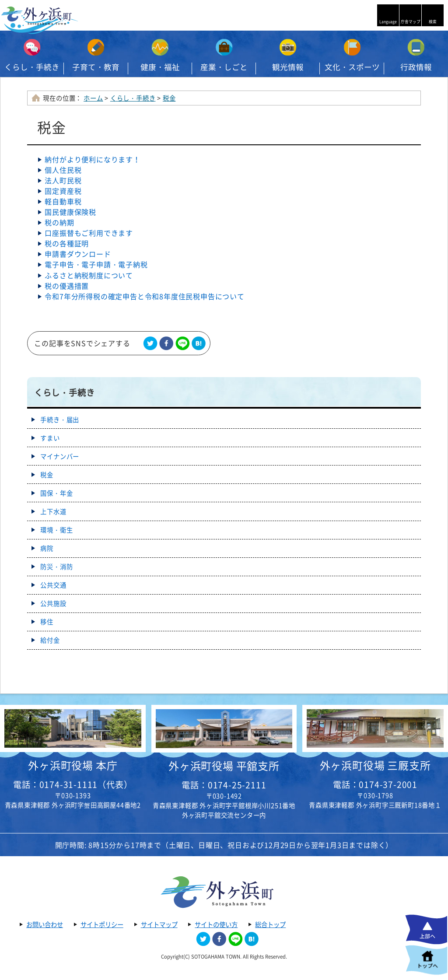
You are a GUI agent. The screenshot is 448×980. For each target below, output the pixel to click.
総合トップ (270, 924)
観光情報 (288, 67)
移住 (47, 622)
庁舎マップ (411, 22)
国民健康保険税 (70, 212)
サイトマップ (159, 924)
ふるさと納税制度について (89, 275)
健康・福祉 (160, 67)
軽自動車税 (63, 201)
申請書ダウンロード (78, 254)
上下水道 (53, 511)
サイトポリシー (102, 924)
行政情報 (416, 67)
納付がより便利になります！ (92, 159)
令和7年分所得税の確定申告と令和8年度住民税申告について (144, 296)
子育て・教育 (96, 67)
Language (388, 22)
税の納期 (59, 222)
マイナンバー (60, 456)
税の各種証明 (67, 243)
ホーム (93, 98)
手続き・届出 (60, 420)
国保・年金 (56, 493)
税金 (169, 98)
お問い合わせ (45, 924)
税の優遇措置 (67, 286)
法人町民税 (63, 180)
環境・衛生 (56, 530)
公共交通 (53, 585)
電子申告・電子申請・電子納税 (96, 264)
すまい (50, 438)
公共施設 (53, 603)
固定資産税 (63, 191)
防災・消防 (56, 567)
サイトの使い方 (216, 924)
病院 (47, 548)
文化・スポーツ (352, 67)
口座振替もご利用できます (89, 233)
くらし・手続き (32, 67)
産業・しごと (224, 67)
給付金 (50, 640)
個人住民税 (63, 170)
